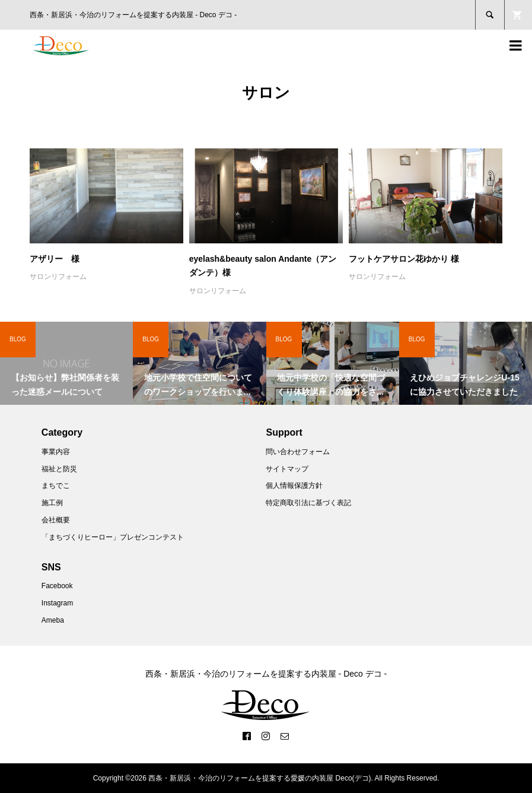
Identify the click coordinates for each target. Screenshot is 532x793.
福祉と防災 (59, 469)
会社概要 (56, 520)
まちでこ (56, 486)
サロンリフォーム (58, 277)
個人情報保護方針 (294, 486)
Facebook (57, 586)
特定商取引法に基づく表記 (308, 503)
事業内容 (56, 452)
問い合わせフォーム (298, 452)
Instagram (57, 603)
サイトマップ (287, 469)
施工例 (52, 503)
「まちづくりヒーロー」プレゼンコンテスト (113, 537)
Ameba (53, 620)
